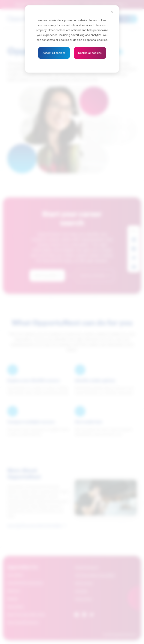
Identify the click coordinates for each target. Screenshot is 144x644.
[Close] (112, 12)
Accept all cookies (54, 53)
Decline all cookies (90, 53)
